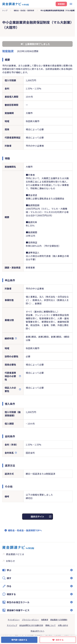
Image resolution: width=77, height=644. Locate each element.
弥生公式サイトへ (38, 631)
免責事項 (45, 620)
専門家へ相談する (19, 640)
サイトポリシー (14, 620)
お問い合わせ (63, 625)
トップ (5, 10)
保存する (60, 640)
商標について (51, 625)
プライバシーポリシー (30, 620)
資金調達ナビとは (15, 554)
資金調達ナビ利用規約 (59, 620)
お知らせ (10, 561)
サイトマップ (12, 625)
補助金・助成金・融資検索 (24, 10)
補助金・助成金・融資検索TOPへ (25, 530)
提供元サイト (38, 517)
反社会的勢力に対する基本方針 (31, 625)
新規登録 (61, 4)
